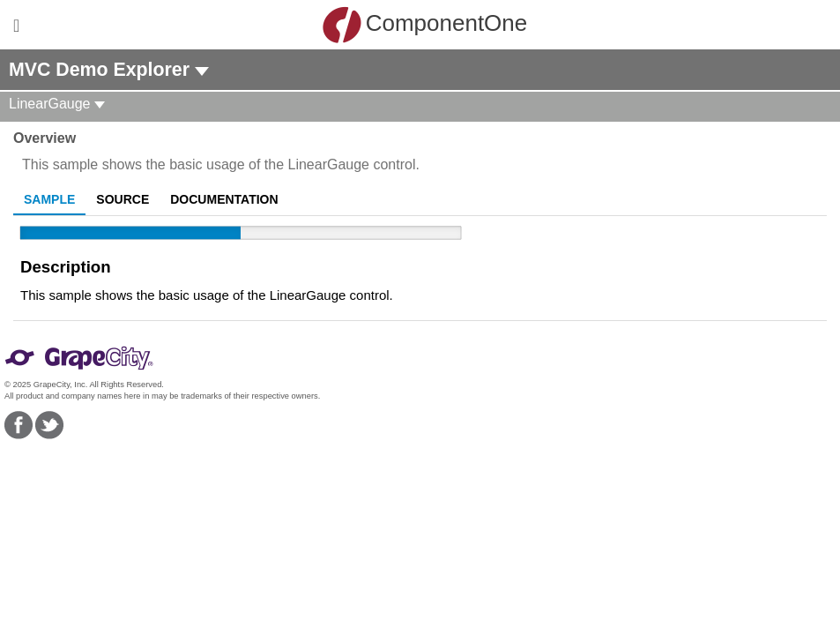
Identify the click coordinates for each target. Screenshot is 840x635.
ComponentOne (425, 25)
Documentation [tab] (224, 199)
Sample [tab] (49, 199)
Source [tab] (123, 199)
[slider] (241, 233)
